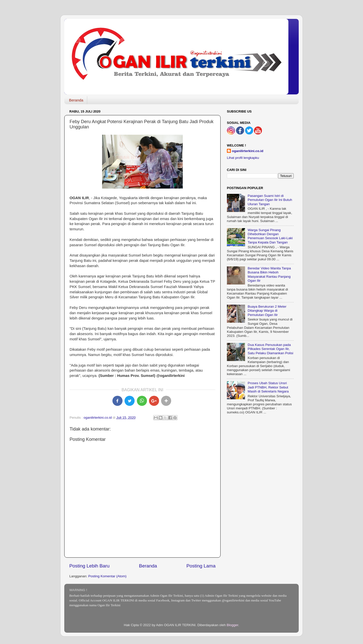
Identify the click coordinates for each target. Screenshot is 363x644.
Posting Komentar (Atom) (107, 576)
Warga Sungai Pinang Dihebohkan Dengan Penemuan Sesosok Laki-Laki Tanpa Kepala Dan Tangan (270, 236)
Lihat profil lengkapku (243, 158)
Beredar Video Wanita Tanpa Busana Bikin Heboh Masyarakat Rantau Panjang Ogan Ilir (269, 274)
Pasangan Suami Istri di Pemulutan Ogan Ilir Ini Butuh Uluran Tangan (270, 200)
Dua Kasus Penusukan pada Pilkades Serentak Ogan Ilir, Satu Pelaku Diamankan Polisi (270, 349)
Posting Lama (201, 566)
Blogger (232, 625)
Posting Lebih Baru (89, 566)
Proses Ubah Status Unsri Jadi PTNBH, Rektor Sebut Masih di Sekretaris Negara (268, 387)
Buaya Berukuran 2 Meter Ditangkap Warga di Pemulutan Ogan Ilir (267, 311)
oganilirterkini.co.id (248, 151)
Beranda (76, 100)
